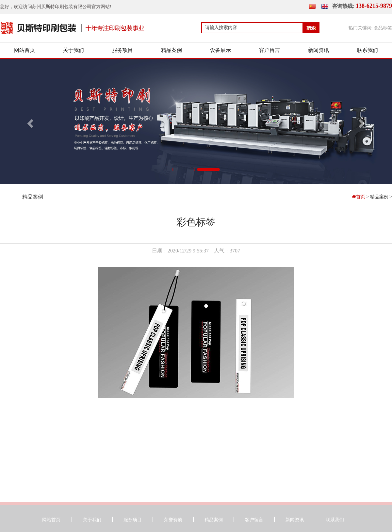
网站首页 (24, 50)
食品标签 (383, 28)
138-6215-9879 (374, 6)
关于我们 (73, 50)
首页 (359, 197)
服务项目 (122, 50)
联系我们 (367, 50)
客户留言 (269, 50)
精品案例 (171, 50)
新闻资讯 (318, 50)
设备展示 (220, 50)
